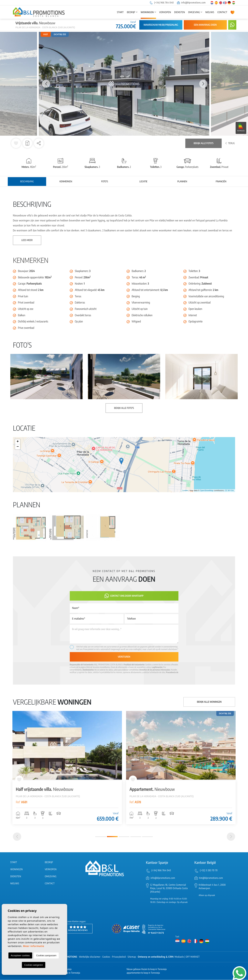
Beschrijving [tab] (27, 182)
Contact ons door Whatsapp (124, 596)
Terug (230, 143)
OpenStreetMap (207, 491)
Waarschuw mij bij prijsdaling (161, 25)
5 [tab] (147, 837)
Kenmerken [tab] (66, 182)
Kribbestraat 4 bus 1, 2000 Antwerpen (212, 887)
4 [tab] (136, 837)
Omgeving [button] (194, 12)
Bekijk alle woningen (209, 702)
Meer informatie (34, 946)
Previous (45, 84)
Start (120, 12)
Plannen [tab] (182, 182)
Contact (222, 12)
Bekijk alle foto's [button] (124, 408)
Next (203, 84)
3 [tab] (124, 837)
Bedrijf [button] (131, 12)
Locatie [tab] (143, 182)
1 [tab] (101, 837)
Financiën (221, 182)
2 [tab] (112, 837)
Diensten (180, 12)
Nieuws (210, 12)
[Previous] (17, 837)
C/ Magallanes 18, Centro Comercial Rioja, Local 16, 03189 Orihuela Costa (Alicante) (169, 889)
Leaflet (185, 491)
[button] (39, 143)
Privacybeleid (88, 649)
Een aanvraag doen (205, 25)
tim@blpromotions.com (211, 878)
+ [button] (18, 442)
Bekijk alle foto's (203, 143)
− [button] (18, 447)
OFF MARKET (193, 957)
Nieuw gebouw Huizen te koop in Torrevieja (147, 969)
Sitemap (132, 957)
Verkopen (165, 12)
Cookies (106, 957)
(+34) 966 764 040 (162, 3)
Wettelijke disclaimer (90, 957)
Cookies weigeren (34, 965)
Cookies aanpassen (46, 955)
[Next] (231, 837)
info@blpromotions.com (191, 3)
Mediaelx (179, 957)
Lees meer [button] (27, 240)
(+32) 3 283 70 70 (209, 871)
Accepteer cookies (20, 955)
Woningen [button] (147, 12)
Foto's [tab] (105, 182)
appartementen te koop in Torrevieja (143, 973)
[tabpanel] (67, 768)
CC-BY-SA (229, 491)
